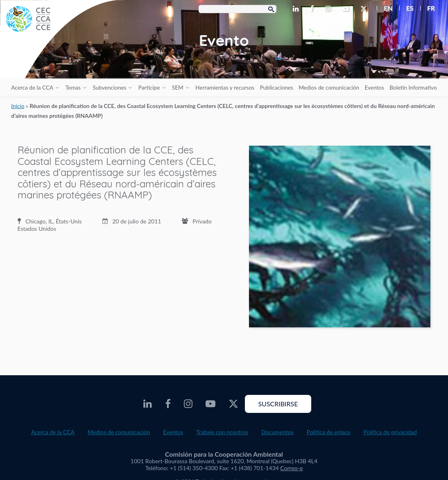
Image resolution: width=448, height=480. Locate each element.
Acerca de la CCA (32, 88)
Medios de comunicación (329, 88)
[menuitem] (385, 8)
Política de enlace (329, 432)
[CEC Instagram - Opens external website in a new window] (330, 9)
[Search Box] (238, 9)
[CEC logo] (61, 61)
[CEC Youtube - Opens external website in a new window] (347, 9)
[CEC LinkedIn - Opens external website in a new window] (297, 9)
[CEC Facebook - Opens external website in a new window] (313, 9)
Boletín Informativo (413, 88)
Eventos (374, 88)
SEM (178, 88)
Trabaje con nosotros (222, 432)
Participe (149, 88)
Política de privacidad (390, 432)
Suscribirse (278, 404)
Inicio (18, 106)
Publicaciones (277, 88)
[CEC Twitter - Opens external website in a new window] (365, 9)
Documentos (277, 432)
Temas (73, 88)
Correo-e (291, 468)
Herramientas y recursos (225, 88)
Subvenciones (109, 88)
